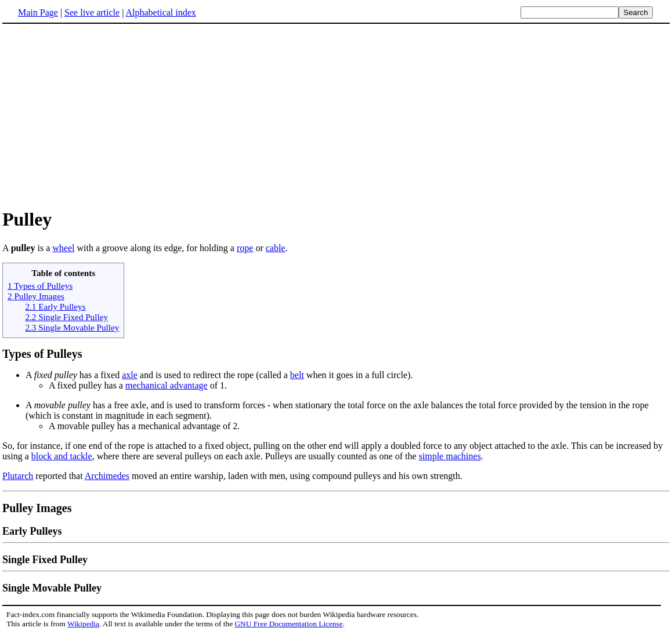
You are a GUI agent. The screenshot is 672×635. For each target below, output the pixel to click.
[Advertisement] (336, 115)
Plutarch (18, 476)
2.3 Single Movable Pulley (72, 327)
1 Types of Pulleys (40, 286)
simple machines (450, 456)
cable (276, 248)
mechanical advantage (167, 385)
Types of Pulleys (42, 354)
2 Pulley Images (36, 296)
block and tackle (62, 456)
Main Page (38, 12)
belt (297, 375)
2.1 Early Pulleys (55, 306)
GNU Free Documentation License (288, 624)
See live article (92, 12)
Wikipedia (83, 624)
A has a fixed (74, 375)
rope (245, 248)
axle (130, 375)
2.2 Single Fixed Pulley (66, 317)
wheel (63, 248)
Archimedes (107, 476)
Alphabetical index (160, 12)
